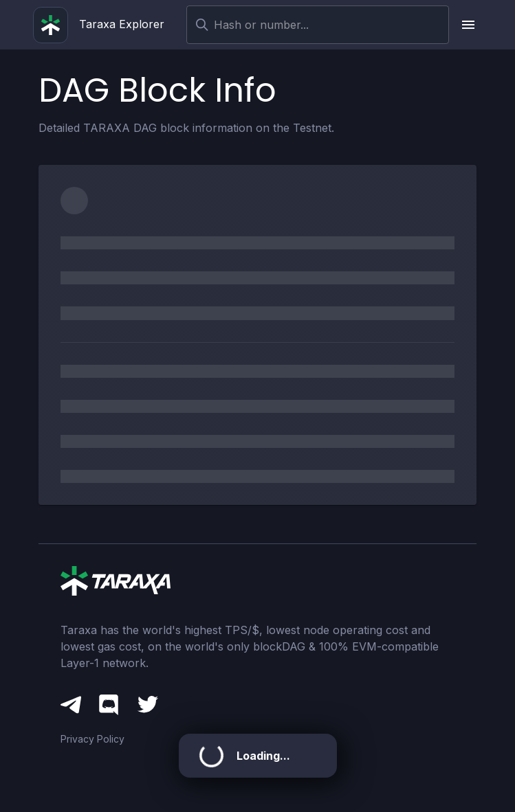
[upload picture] (468, 25)
